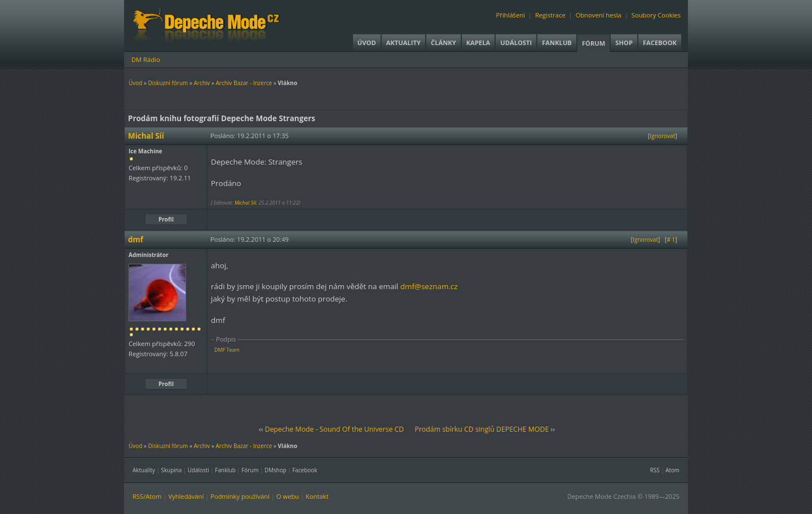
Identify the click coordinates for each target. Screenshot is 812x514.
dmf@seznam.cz (429, 286)
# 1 (671, 240)
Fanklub (557, 43)
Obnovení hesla (599, 15)
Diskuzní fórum (168, 83)
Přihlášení (511, 15)
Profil (166, 219)
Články (443, 43)
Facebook (660, 43)
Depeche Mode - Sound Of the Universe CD (335, 429)
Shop (624, 43)
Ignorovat (662, 136)
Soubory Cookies (656, 15)
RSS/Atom (147, 496)
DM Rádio (146, 59)
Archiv (202, 83)
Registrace (550, 15)
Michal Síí (245, 203)
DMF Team (227, 350)
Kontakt (317, 496)
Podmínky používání (240, 496)
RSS (655, 470)
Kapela (478, 43)
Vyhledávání (186, 496)
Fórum (593, 43)
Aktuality (403, 43)
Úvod (367, 43)
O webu (288, 496)
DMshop (275, 470)
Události (516, 43)
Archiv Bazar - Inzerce (244, 83)
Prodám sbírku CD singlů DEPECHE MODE (482, 429)
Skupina (172, 470)
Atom (672, 470)
